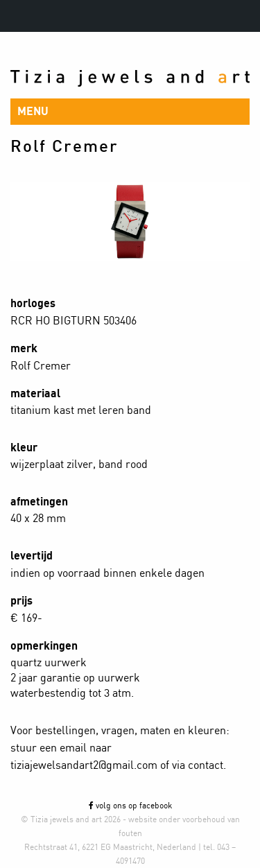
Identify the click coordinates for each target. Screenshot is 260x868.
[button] (130, 112)
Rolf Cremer (64, 147)
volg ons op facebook (130, 806)
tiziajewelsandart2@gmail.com (84, 765)
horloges (33, 304)
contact (206, 765)
